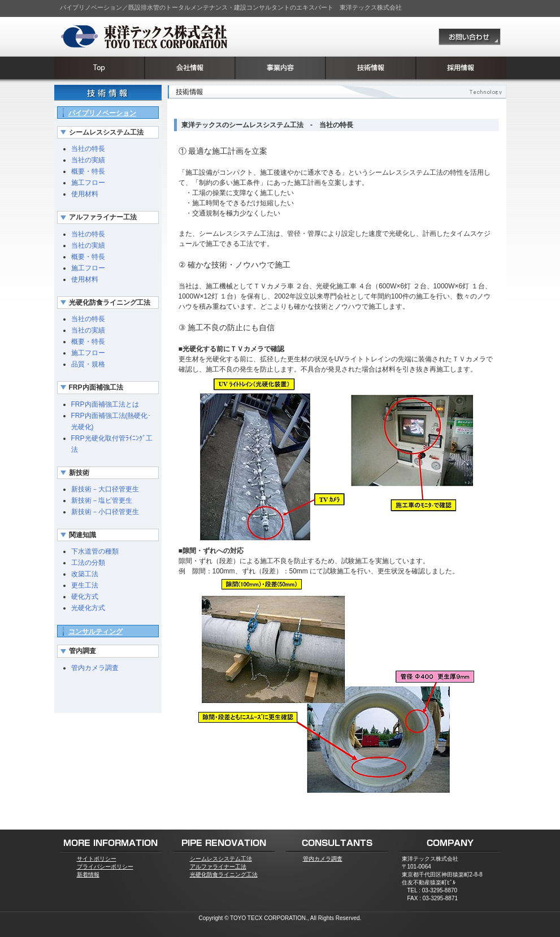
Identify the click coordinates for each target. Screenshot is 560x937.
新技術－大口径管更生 (105, 489)
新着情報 (88, 875)
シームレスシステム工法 (221, 859)
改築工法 (85, 574)
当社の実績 (88, 160)
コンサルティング (95, 632)
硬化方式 (85, 597)
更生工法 (85, 585)
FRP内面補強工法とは (105, 404)
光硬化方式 (88, 608)
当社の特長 (88, 149)
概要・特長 (88, 171)
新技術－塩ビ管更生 (102, 500)
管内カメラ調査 (95, 668)
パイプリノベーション (102, 113)
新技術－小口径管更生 (105, 512)
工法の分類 (88, 563)
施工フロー (88, 183)
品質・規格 (88, 364)
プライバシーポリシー (105, 867)
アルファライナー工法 (218, 867)
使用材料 (85, 194)
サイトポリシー (97, 859)
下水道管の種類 (95, 551)
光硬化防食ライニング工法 (224, 875)
